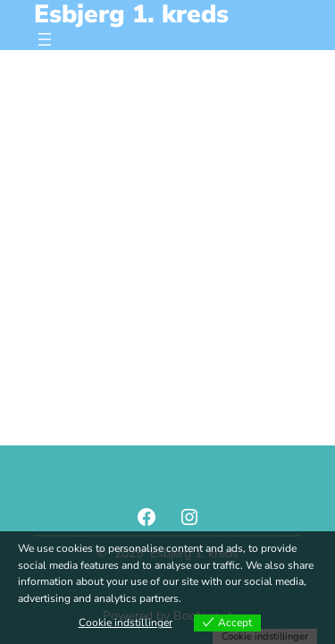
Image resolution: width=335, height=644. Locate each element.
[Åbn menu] (45, 39)
